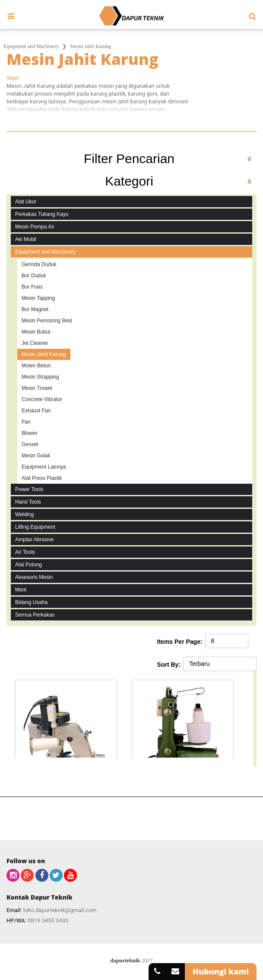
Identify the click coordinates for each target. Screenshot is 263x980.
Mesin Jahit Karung (90, 46)
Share (13, 78)
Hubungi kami (221, 971)
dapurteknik (125, 960)
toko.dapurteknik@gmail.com (60, 910)
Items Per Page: (180, 642)
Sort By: (169, 665)
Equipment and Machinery (31, 46)
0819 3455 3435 (48, 921)
